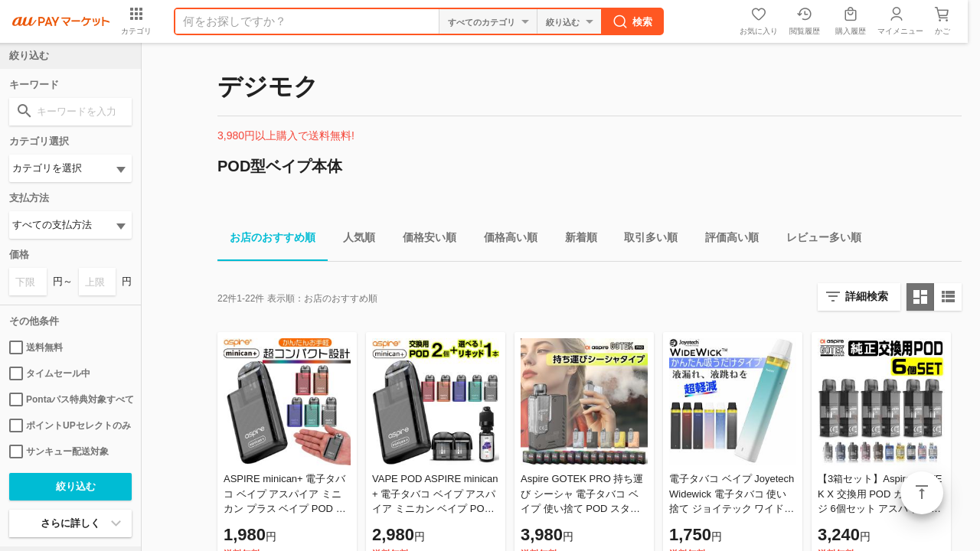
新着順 (575, 240)
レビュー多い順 (818, 240)
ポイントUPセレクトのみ (70, 425)
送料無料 (36, 347)
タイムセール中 (50, 373)
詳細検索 (867, 296)
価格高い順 (505, 240)
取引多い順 (645, 240)
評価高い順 (726, 240)
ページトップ (922, 493)
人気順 (353, 240)
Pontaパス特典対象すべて (70, 399)
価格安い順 (423, 240)
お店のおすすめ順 (266, 240)
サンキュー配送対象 (59, 452)
